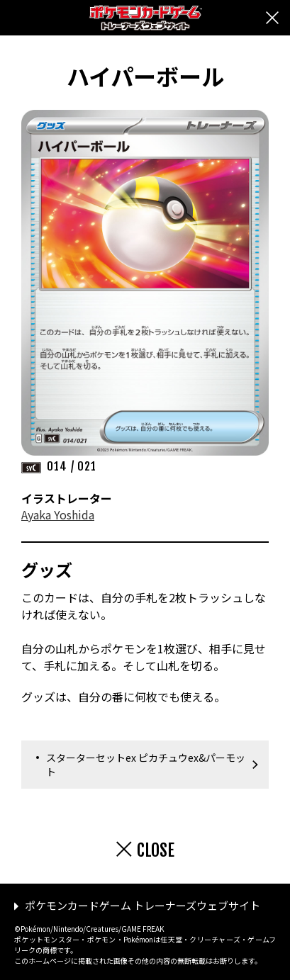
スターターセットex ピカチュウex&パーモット (146, 765)
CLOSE (156, 850)
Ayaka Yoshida (58, 514)
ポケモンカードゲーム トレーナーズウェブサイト (143, 905)
